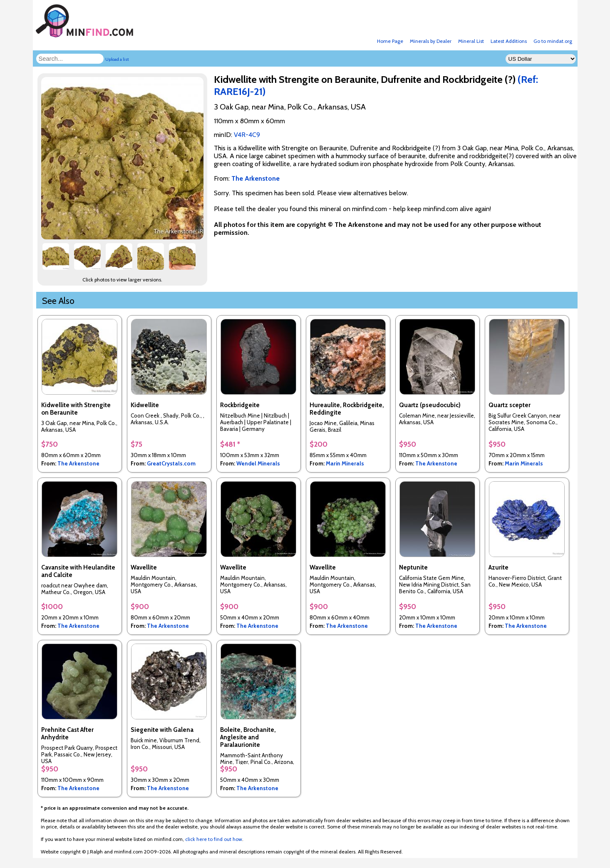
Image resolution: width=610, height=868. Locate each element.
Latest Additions (509, 41)
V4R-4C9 (247, 135)
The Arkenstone (78, 463)
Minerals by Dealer (431, 41)
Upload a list (117, 59)
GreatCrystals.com (171, 463)
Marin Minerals (345, 463)
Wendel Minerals (258, 463)
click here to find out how (214, 839)
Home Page (390, 41)
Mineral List (471, 41)
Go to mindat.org (553, 41)
